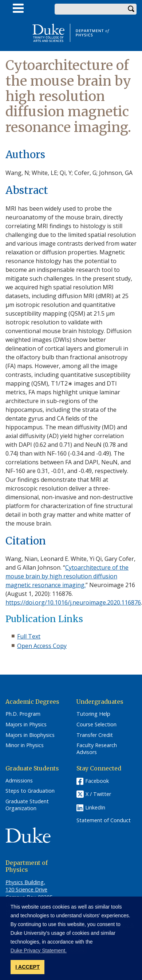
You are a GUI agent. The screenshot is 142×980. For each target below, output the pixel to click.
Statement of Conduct (104, 820)
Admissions (19, 781)
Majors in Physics (26, 725)
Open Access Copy (42, 646)
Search (131, 9)
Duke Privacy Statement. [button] (39, 950)
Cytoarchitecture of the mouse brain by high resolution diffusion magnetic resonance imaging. (67, 576)
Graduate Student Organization (27, 805)
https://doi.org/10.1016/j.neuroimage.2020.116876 (73, 602)
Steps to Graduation (30, 791)
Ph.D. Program (23, 714)
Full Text (29, 636)
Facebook (97, 781)
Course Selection (96, 725)
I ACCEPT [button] (27, 967)
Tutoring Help (93, 714)
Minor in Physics (25, 745)
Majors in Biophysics (30, 735)
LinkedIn (95, 807)
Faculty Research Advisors (97, 749)
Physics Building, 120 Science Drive (26, 886)
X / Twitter (98, 794)
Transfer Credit (95, 735)
